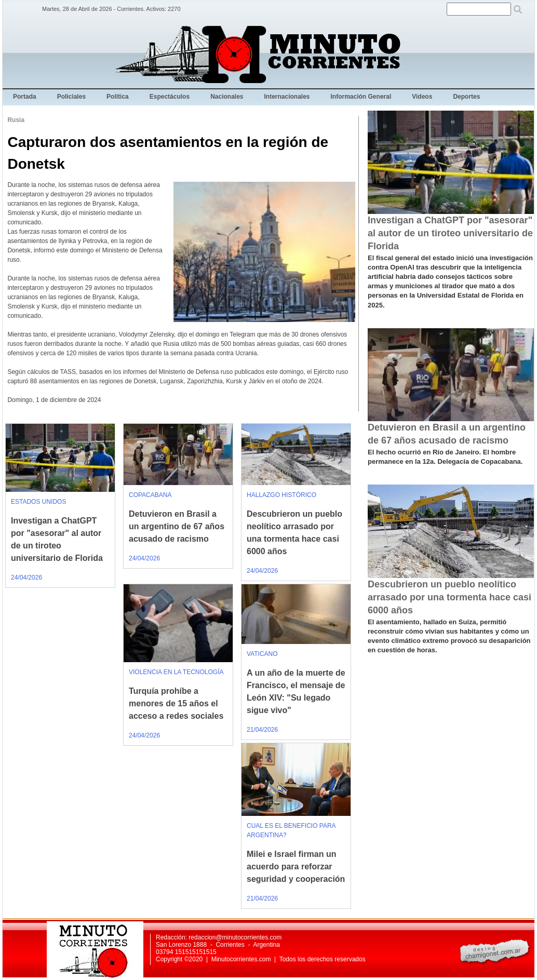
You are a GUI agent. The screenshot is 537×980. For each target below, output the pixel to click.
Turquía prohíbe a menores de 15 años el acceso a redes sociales (176, 703)
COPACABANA (150, 495)
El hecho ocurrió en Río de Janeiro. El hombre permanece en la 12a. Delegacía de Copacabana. (445, 457)
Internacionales (287, 97)
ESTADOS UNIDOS (38, 502)
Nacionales (227, 97)
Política (118, 97)
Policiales (71, 97)
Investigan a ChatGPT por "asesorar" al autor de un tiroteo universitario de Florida (450, 233)
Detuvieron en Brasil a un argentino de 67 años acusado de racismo (177, 526)
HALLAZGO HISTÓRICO (281, 495)
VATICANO (262, 654)
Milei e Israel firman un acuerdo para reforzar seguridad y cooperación (296, 867)
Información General (361, 97)
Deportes (466, 97)
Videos (422, 97)
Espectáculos (170, 97)
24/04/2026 (26, 578)
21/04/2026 (262, 730)
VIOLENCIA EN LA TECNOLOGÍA (176, 672)
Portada (25, 97)
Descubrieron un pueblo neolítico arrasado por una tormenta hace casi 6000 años (449, 597)
